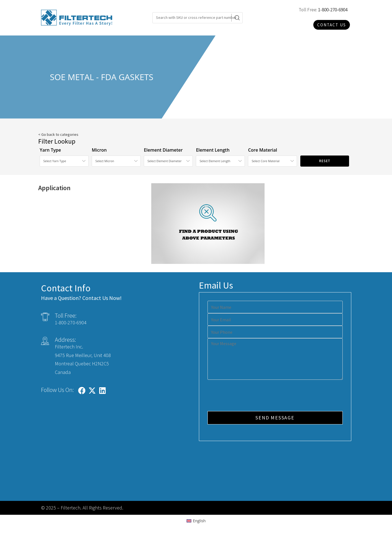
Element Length (213, 150)
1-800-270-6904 (333, 10)
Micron (99, 150)
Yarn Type (50, 150)
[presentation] (250, 396)
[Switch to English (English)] (196, 521)
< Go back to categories (58, 134)
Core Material (262, 150)
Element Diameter (163, 150)
